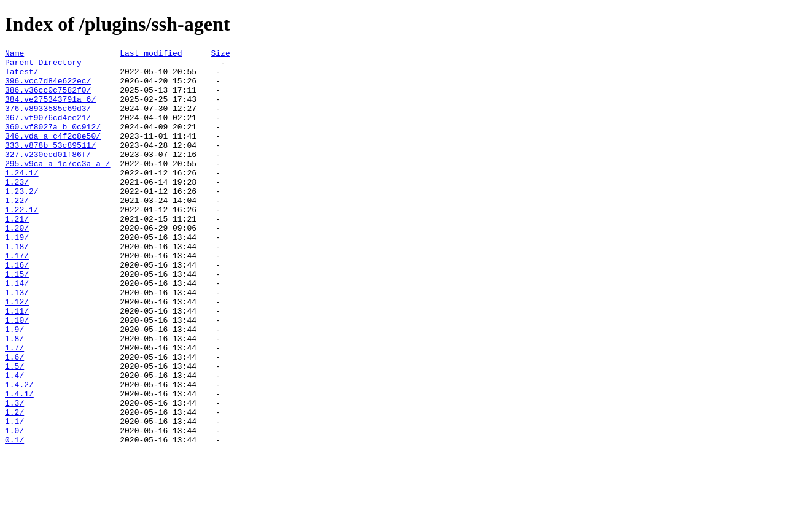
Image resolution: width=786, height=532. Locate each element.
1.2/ (14, 485)
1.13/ (17, 342)
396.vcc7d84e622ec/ (48, 88)
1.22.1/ (22, 242)
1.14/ (17, 331)
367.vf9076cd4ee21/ (48, 132)
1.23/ (17, 209)
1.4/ (14, 441)
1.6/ (14, 419)
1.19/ (17, 276)
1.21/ (17, 253)
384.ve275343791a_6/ (50, 110)
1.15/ (17, 320)
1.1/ (14, 496)
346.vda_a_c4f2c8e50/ (53, 154)
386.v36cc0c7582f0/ (48, 99)
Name (14, 55)
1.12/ (17, 353)
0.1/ (14, 519)
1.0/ (14, 507)
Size (220, 55)
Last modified (151, 55)
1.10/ (17, 375)
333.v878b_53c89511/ (50, 165)
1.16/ (17, 309)
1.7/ (14, 408)
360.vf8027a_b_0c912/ (53, 143)
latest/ (22, 77)
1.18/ (17, 287)
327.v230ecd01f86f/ (48, 176)
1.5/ (14, 430)
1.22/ (17, 231)
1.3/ (14, 474)
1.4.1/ (19, 463)
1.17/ (17, 298)
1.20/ (17, 264)
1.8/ (14, 397)
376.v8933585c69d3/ (48, 121)
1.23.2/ (22, 220)
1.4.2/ (19, 452)
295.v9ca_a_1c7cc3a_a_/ (58, 187)
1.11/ (17, 364)
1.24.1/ (22, 198)
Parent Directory (43, 66)
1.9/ (14, 386)
